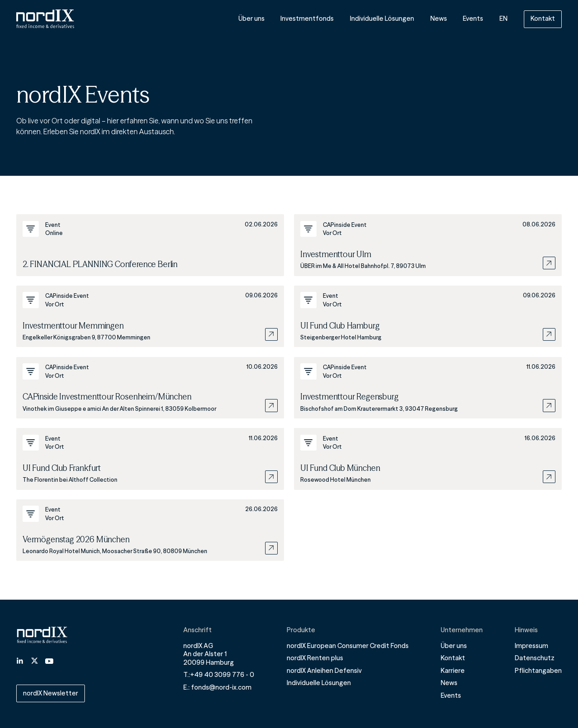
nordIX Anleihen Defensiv (324, 671)
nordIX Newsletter (51, 693)
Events (473, 19)
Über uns (252, 19)
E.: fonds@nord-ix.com (217, 687)
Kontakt (543, 19)
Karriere (453, 671)
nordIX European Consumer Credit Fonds (348, 646)
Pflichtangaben (538, 671)
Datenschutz (535, 658)
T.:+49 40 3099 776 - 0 (219, 675)
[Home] (45, 19)
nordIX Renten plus (315, 658)
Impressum (531, 646)
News (439, 19)
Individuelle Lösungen (382, 19)
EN (503, 19)
